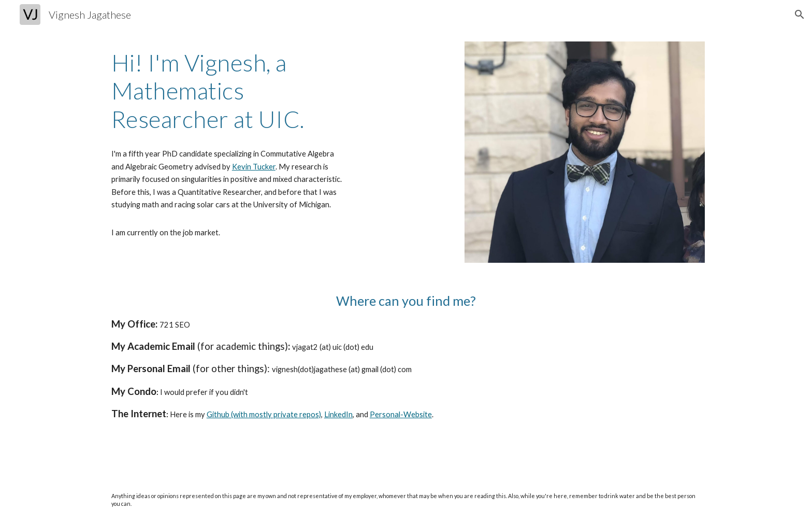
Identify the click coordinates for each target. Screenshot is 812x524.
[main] (227, 91)
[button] (800, 15)
